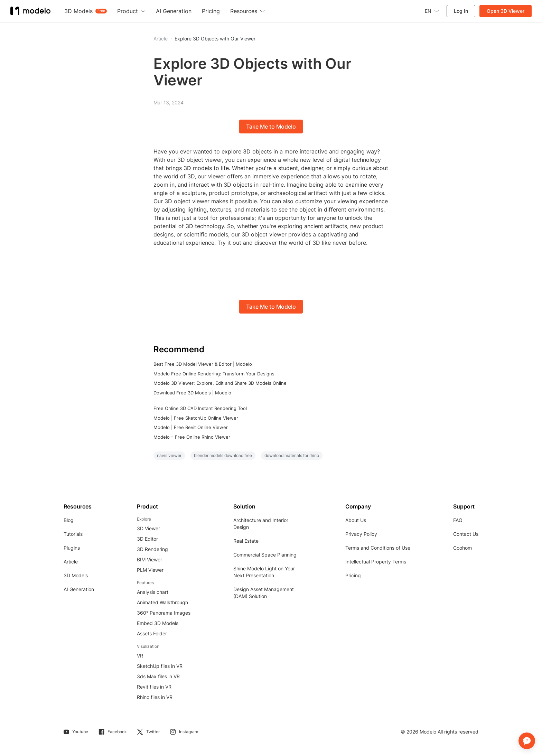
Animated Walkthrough (162, 602)
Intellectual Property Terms (376, 562)
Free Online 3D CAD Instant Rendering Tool (200, 408)
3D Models (76, 575)
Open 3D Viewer (506, 11)
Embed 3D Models (158, 623)
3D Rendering (152, 549)
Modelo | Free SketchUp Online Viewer (196, 418)
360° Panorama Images (164, 613)
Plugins (72, 548)
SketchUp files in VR (160, 666)
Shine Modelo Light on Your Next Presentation (264, 572)
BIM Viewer (149, 559)
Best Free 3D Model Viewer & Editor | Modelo (203, 364)
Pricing (353, 575)
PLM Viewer (150, 570)
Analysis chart (153, 592)
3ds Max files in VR (158, 676)
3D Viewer (148, 528)
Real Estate (246, 541)
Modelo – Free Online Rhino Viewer (192, 437)
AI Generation (79, 589)
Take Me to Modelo (271, 127)
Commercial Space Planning (265, 555)
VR (140, 656)
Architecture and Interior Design (261, 524)
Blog (69, 520)
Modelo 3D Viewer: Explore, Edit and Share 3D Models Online (220, 383)
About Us (356, 520)
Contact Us (466, 534)
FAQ (458, 520)
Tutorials (73, 534)
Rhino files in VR (155, 697)
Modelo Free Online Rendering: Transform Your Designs (214, 374)
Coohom (462, 548)
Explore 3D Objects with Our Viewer (215, 39)
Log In (461, 11)
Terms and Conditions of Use (378, 548)
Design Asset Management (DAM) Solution (264, 593)
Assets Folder (152, 633)
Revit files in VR (154, 687)
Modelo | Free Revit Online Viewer (191, 427)
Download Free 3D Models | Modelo (192, 393)
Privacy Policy (361, 534)
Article (71, 562)
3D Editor (147, 539)
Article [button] (161, 39)
